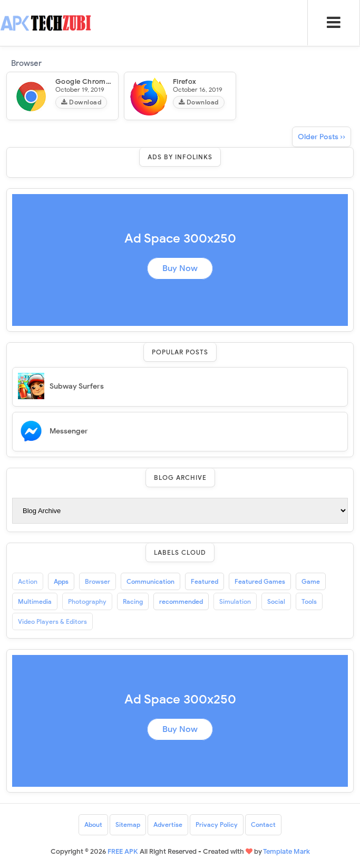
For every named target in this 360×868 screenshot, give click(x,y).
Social (276, 601)
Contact (263, 824)
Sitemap (128, 824)
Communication (150, 581)
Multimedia (35, 601)
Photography (87, 601)
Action (28, 581)
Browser (98, 581)
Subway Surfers (77, 386)
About (93, 824)
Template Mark (286, 851)
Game (311, 581)
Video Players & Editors (52, 621)
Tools (309, 601)
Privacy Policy (217, 824)
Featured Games (260, 581)
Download (81, 102)
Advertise (168, 824)
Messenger (69, 431)
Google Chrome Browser (97, 81)
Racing (133, 601)
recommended (181, 601)
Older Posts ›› (322, 137)
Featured (205, 581)
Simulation (235, 601)
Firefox (185, 81)
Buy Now (180, 268)
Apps (61, 581)
